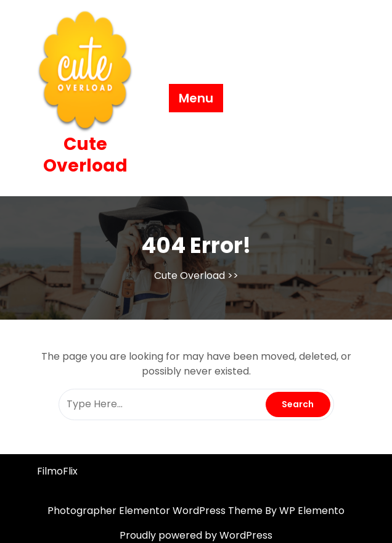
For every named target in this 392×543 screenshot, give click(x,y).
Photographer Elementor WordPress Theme (156, 511)
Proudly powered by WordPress (196, 535)
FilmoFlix (57, 471)
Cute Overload (85, 155)
